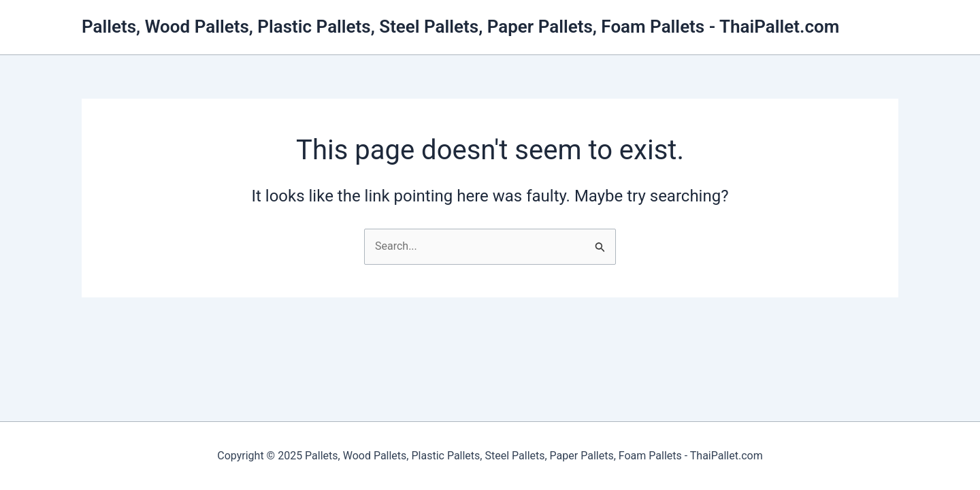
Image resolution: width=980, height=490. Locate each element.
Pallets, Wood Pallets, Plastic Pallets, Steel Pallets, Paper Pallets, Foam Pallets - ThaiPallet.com (460, 27)
